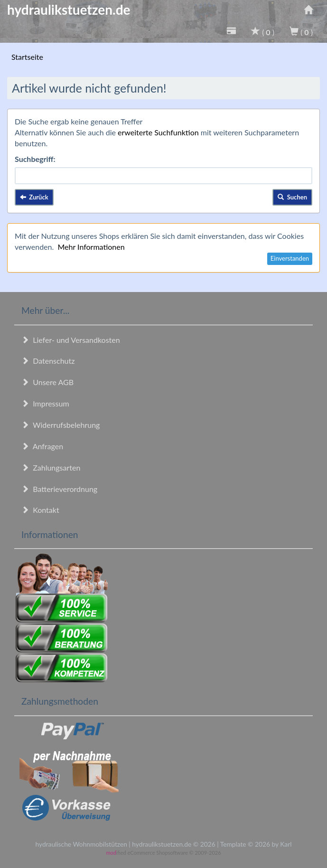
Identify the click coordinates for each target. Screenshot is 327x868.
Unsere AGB (47, 382)
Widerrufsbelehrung (61, 425)
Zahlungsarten (51, 467)
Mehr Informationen (91, 247)
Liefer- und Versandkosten (71, 340)
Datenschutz (48, 361)
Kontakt (40, 510)
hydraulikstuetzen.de (69, 9)
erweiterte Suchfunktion (158, 132)
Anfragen (42, 446)
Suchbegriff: (35, 159)
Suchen (292, 197)
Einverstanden (290, 258)
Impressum (45, 403)
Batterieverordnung (59, 489)
